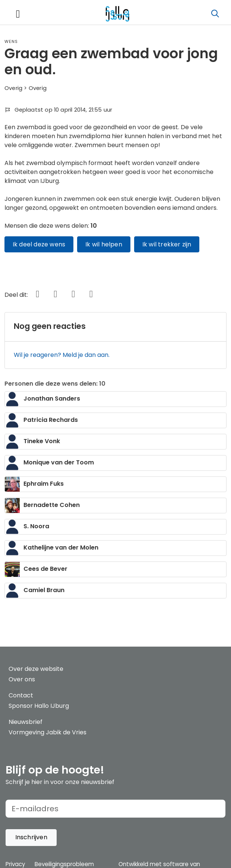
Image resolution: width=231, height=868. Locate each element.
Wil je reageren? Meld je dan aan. (62, 355)
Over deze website (36, 669)
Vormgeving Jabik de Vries (48, 732)
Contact (21, 695)
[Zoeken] (215, 14)
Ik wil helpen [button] (104, 244)
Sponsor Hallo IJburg (39, 706)
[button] (31, 838)
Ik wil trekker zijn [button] (167, 244)
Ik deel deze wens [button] (39, 244)
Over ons (22, 679)
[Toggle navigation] (18, 14)
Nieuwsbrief (26, 722)
